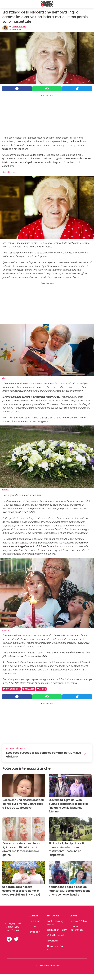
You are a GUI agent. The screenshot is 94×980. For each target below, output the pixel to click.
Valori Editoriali (55, 935)
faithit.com (10, 172)
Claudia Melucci (19, 27)
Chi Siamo (35, 921)
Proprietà (52, 941)
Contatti (33, 926)
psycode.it (34, 932)
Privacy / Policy (78, 921)
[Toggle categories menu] (4, 4)
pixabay (5, 378)
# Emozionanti (11, 689)
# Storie (41, 689)
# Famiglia (28, 689)
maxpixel (6, 490)
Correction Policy (57, 930)
